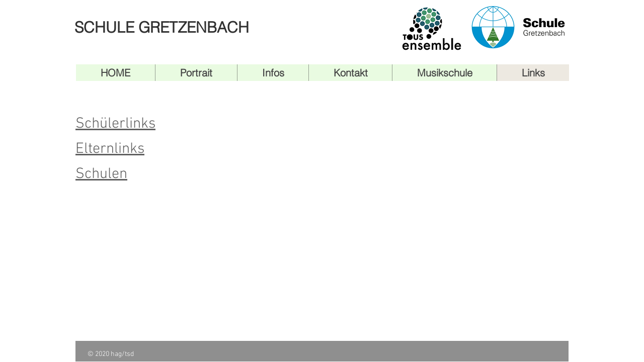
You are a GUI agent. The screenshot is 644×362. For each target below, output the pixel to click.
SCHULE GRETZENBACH (162, 27)
